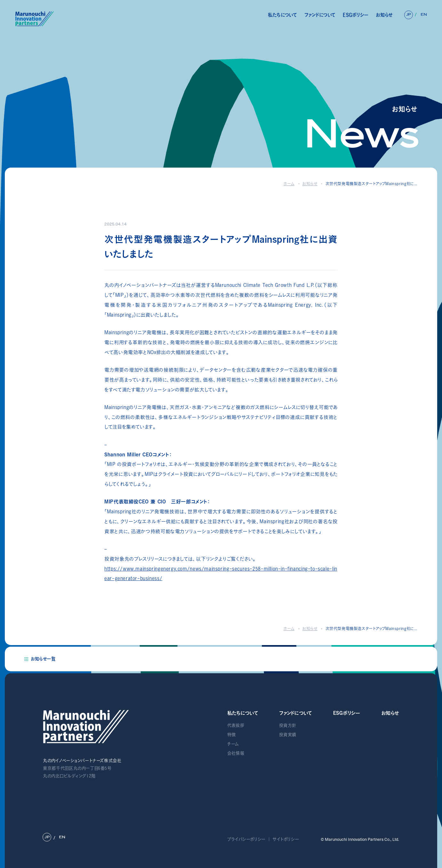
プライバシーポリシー (246, 839)
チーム (233, 744)
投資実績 (288, 735)
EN (424, 14)
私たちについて (282, 15)
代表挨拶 (236, 725)
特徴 (232, 735)
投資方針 (288, 725)
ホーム (289, 184)
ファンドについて (320, 15)
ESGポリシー (356, 15)
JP (409, 14)
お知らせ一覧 (43, 659)
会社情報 (236, 753)
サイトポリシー (286, 839)
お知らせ (384, 15)
